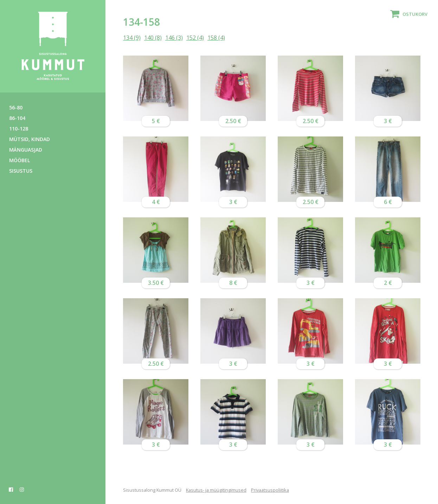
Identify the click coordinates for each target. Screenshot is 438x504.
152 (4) (195, 38)
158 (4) (216, 38)
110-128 (19, 129)
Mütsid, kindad (30, 139)
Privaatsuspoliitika (270, 490)
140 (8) (153, 38)
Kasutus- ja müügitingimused (216, 490)
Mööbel (20, 160)
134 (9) (132, 38)
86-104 (17, 118)
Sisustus (21, 171)
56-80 (16, 107)
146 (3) (174, 38)
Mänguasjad (26, 150)
